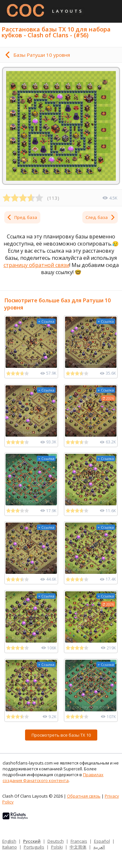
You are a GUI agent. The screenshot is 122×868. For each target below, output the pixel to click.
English (9, 841)
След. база (101, 217)
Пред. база (22, 217)
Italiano (10, 847)
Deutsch (56, 841)
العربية (99, 847)
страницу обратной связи (36, 265)
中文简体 (78, 847)
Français (79, 841)
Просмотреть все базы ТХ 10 (61, 735)
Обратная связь (84, 796)
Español (102, 841)
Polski (57, 847)
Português (34, 847)
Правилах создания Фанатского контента (53, 778)
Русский (32, 841)
